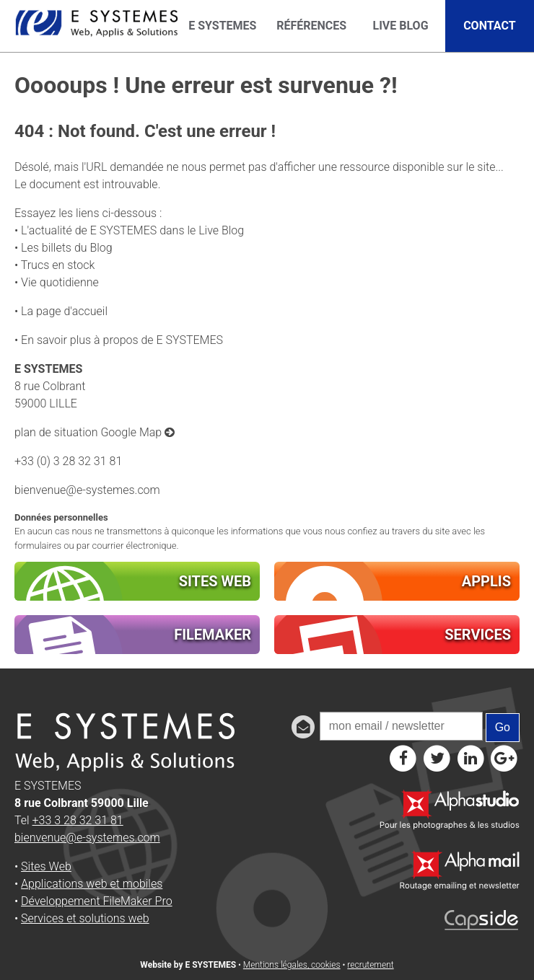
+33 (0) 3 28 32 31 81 (68, 461)
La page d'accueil (64, 311)
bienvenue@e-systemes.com (87, 490)
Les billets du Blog (67, 248)
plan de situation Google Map (95, 432)
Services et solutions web (85, 918)
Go (503, 727)
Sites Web (46, 866)
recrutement (370, 965)
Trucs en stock (58, 265)
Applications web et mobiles (92, 884)
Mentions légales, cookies (292, 965)
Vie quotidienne (60, 282)
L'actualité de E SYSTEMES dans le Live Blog (132, 230)
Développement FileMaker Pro (97, 901)
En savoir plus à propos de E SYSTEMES (122, 340)
